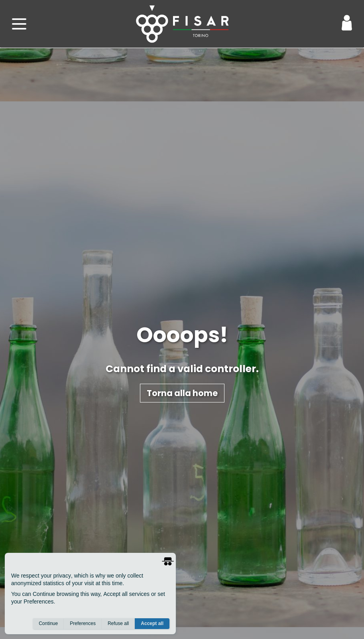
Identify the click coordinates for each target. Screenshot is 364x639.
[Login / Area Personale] (347, 23)
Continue (48, 623)
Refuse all (118, 623)
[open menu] (19, 24)
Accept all (152, 623)
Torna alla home (182, 393)
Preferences (83, 623)
